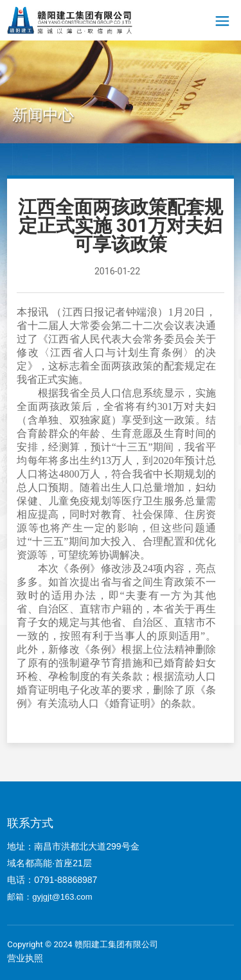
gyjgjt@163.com (62, 897)
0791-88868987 (67, 880)
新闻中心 (43, 115)
